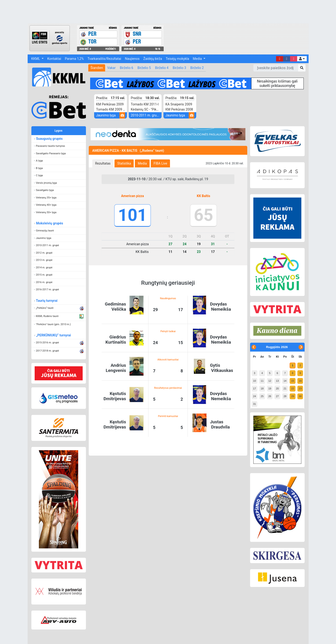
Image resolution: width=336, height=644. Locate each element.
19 (270, 389)
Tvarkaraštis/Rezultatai (104, 59)
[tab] (103, 163)
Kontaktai (54, 59)
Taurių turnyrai (47, 301)
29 (293, 396)
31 (255, 404)
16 (300, 381)
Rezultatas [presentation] (103, 163)
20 (277, 389)
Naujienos (132, 59)
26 (270, 396)
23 (300, 389)
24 (255, 396)
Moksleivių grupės (50, 223)
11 (262, 381)
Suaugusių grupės (49, 139)
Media (198, 59)
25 (262, 396)
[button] (302, 59)
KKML (36, 59)
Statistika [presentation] (124, 163)
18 (262, 389)
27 (277, 396)
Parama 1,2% (74, 59)
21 (285, 389)
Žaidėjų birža (153, 59)
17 (255, 389)
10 (255, 381)
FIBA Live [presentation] (160, 163)
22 (293, 389)
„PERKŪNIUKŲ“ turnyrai (53, 335)
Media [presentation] (142, 163)
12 (270, 381)
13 (277, 381)
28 (285, 396)
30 (300, 396)
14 (285, 381)
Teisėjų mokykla (177, 59)
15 (293, 381)
